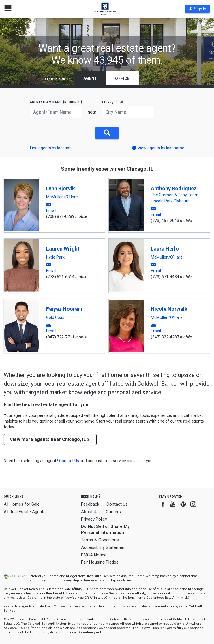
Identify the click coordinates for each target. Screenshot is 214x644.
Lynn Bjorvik (61, 188)
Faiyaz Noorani (64, 308)
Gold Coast (56, 317)
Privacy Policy (94, 518)
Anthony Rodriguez (174, 188)
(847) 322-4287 (165, 336)
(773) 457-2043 (165, 220)
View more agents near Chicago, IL (50, 439)
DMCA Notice (94, 554)
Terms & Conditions (100, 539)
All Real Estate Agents (25, 511)
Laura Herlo (165, 248)
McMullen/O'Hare (62, 196)
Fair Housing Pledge (100, 562)
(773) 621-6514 (60, 276)
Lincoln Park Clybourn (170, 200)
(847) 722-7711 (60, 336)
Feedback (90, 503)
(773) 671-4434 (165, 276)
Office (122, 78)
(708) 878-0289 (60, 216)
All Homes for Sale (22, 503)
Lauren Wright (63, 248)
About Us (90, 511)
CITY (113, 102)
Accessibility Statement (103, 547)
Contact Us (117, 503)
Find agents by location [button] (51, 147)
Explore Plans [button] (121, 580)
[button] (197, 9)
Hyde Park (55, 256)
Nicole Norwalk (169, 308)
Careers (113, 511)
